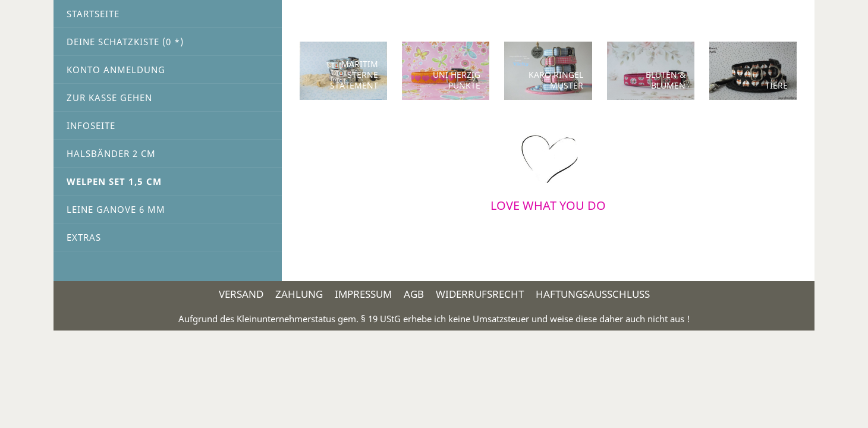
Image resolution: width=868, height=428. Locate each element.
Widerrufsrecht (480, 294)
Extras (84, 237)
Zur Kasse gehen (109, 97)
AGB (414, 294)
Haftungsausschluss (593, 294)
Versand (241, 294)
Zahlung (299, 294)
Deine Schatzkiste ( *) (125, 42)
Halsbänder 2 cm (111, 153)
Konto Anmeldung (116, 70)
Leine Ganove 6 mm (116, 209)
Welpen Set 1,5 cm (114, 181)
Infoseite (91, 125)
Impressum (363, 294)
